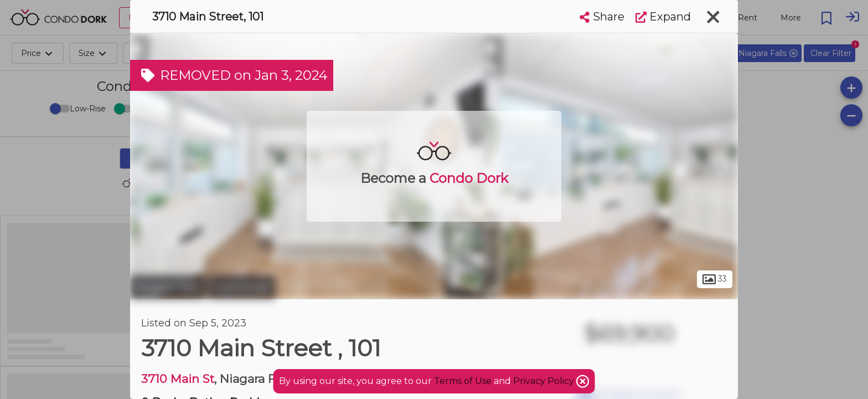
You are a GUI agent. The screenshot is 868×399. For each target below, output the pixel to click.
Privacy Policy (545, 381)
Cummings (242, 287)
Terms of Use (463, 381)
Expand (663, 17)
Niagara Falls (168, 287)
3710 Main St (178, 379)
